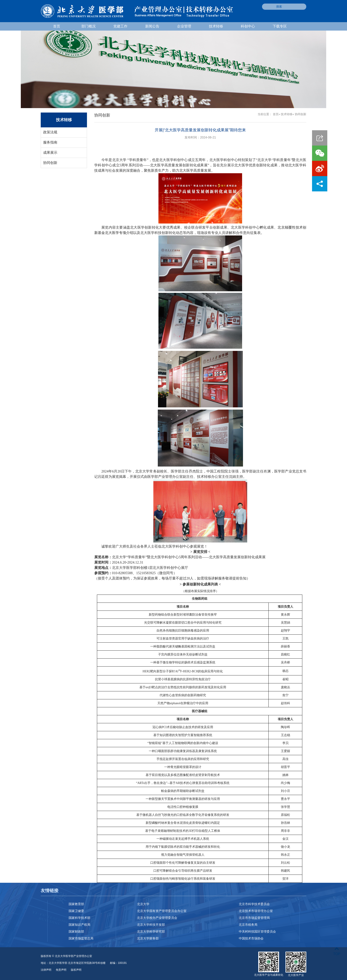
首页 (57, 26)
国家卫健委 (76, 911)
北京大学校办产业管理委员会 (157, 918)
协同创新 (50, 163)
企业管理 (184, 26)
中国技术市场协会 (251, 938)
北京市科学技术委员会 (254, 904)
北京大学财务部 (148, 938)
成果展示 (50, 153)
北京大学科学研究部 (151, 931)
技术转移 (216, 26)
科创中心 (248, 26)
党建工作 (120, 26)
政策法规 (50, 132)
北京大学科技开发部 (151, 925)
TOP (337, 951)
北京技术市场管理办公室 (256, 911)
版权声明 (76, 970)
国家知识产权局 (79, 925)
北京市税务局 (248, 925)
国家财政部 (76, 931)
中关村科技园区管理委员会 (257, 931)
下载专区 (280, 26)
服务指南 (50, 142)
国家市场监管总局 (81, 938)
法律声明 (46, 970)
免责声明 (61, 970)
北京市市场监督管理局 (254, 918)
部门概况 (89, 26)
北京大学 (143, 904)
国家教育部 (76, 904)
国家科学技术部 (79, 918)
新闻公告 (152, 26)
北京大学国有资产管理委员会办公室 (162, 911)
